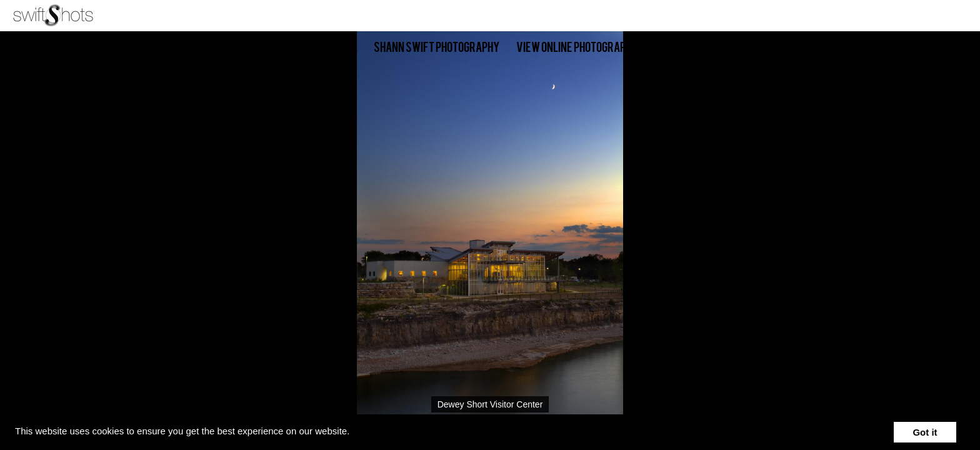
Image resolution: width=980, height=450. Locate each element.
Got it (925, 432)
